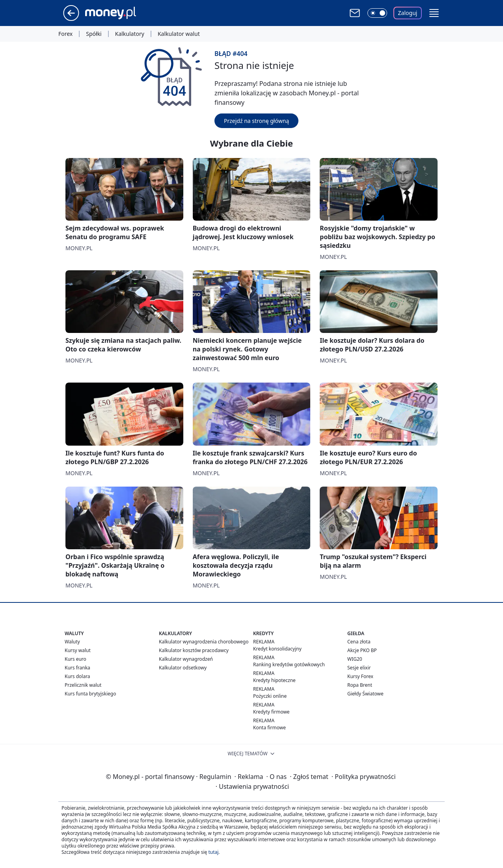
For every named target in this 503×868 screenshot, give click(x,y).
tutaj (213, 852)
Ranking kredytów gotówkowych (289, 664)
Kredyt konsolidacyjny (277, 649)
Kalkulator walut (179, 34)
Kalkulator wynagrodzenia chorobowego (204, 642)
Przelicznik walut (83, 685)
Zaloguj (408, 13)
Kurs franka (77, 668)
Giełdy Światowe (365, 694)
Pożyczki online (270, 696)
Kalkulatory (130, 34)
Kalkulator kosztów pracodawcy (194, 650)
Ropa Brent (360, 685)
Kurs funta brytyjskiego (90, 694)
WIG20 (355, 659)
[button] (434, 13)
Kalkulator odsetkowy (183, 668)
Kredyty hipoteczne (274, 680)
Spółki (94, 34)
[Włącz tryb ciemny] (377, 13)
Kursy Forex (360, 676)
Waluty (72, 642)
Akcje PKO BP (362, 650)
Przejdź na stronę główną (256, 121)
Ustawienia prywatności (252, 786)
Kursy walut (78, 650)
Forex (65, 34)
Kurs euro (75, 659)
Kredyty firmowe (271, 712)
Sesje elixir (359, 668)
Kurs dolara (77, 676)
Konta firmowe (269, 728)
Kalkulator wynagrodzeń (186, 659)
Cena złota (359, 642)
